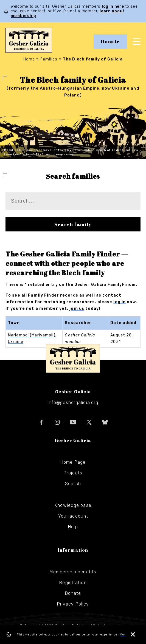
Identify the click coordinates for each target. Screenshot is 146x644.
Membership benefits (73, 572)
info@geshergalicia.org (73, 403)
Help (73, 527)
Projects (73, 473)
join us (77, 309)
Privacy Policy (73, 604)
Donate (110, 42)
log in (120, 302)
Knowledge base (73, 505)
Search (73, 484)
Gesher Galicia (73, 358)
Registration (73, 583)
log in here (113, 6)
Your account (73, 516)
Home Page (73, 462)
